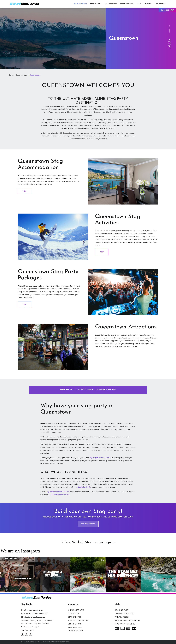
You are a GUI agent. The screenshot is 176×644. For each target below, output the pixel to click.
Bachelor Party (84, 487)
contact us (161, 4)
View (24, 191)
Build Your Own (80, 4)
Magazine (149, 4)
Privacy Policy (122, 617)
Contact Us (74, 613)
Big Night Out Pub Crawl (100, 458)
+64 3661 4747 (34, 613)
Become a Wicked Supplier (128, 620)
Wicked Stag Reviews (78, 620)
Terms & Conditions (125, 613)
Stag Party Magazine (125, 624)
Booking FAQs (121, 610)
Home (11, 75)
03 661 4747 (167, 10)
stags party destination (59, 495)
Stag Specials (75, 617)
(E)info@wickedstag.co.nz (33, 617)
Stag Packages (111, 4)
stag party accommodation (57, 492)
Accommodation (127, 4)
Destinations (96, 4)
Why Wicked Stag (76, 610)
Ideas (139, 4)
